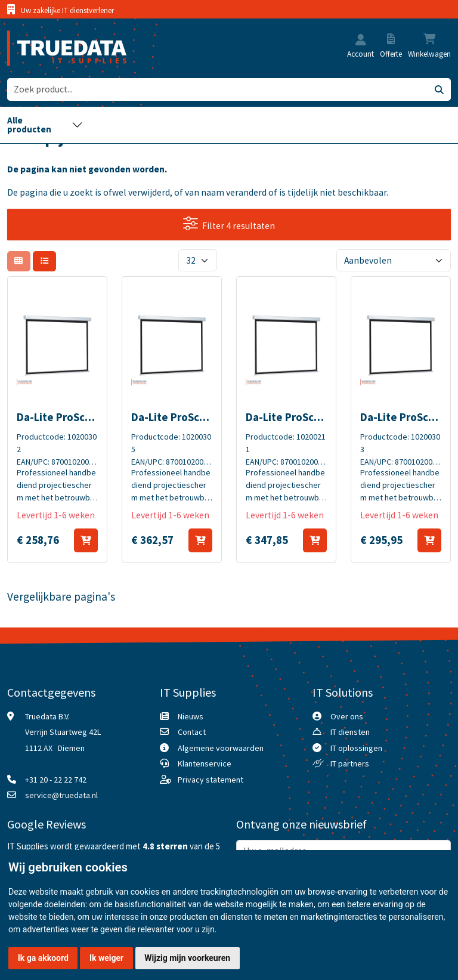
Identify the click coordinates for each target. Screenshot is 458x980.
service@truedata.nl (61, 795)
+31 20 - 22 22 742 (56, 780)
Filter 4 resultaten (229, 224)
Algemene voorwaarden (221, 748)
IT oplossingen (356, 748)
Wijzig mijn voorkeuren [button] (187, 958)
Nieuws (191, 716)
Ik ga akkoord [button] (43, 958)
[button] (361, 41)
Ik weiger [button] (106, 958)
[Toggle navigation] (45, 125)
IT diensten (350, 732)
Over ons (347, 716)
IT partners (350, 763)
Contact (192, 732)
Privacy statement (211, 780)
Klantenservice (205, 763)
